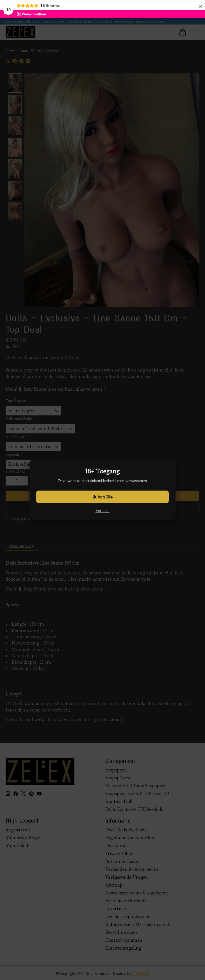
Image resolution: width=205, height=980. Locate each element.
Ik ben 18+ (102, 497)
